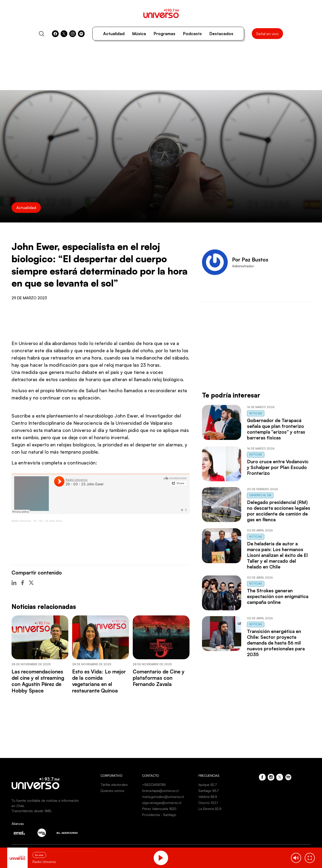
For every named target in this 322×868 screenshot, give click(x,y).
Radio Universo (21, 521)
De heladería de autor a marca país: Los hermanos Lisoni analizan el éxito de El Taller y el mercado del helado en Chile (277, 555)
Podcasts (192, 34)
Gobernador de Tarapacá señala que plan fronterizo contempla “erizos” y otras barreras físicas (276, 429)
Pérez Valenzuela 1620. (160, 809)
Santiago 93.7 (208, 791)
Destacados (221, 34)
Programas (164, 34)
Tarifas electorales (114, 785)
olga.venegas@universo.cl (162, 803)
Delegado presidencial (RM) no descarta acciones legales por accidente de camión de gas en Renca (279, 511)
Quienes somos (112, 791)
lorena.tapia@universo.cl (160, 791)
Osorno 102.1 (208, 803)
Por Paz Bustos (250, 260)
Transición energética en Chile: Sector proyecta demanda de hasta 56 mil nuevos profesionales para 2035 (276, 643)
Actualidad (114, 34)
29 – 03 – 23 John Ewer (48, 521)
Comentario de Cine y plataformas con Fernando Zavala (159, 678)
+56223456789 (154, 785)
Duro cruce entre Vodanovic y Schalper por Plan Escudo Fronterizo (278, 467)
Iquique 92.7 (208, 785)
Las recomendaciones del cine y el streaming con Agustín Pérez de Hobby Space (38, 681)
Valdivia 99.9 (208, 797)
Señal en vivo (267, 34)
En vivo (39, 855)
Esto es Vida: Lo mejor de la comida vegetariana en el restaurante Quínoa (99, 681)
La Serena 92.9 (210, 809)
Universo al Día (260, 495)
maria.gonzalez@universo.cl (163, 797)
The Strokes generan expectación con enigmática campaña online (278, 596)
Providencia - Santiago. (159, 815)
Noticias (256, 413)
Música (139, 34)
